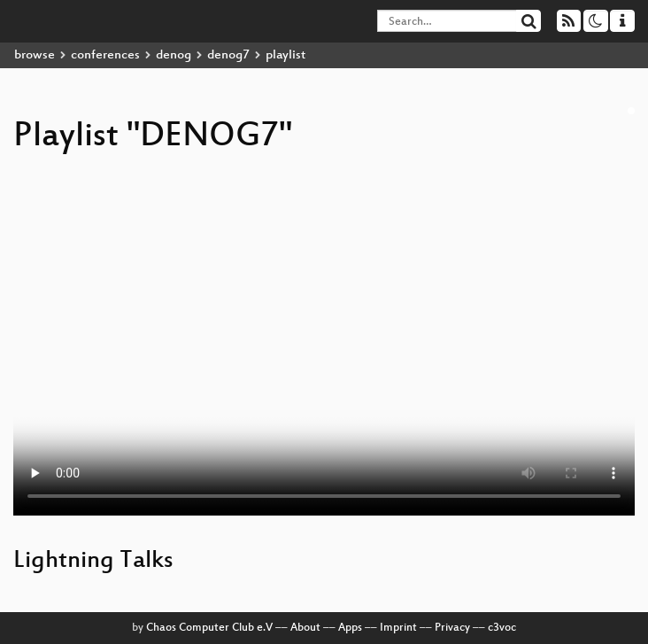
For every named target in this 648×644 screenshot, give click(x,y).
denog (174, 55)
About (305, 628)
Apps (350, 628)
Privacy (452, 628)
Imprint (398, 628)
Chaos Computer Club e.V (209, 628)
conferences (105, 55)
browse (35, 55)
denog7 (228, 55)
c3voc (502, 628)
